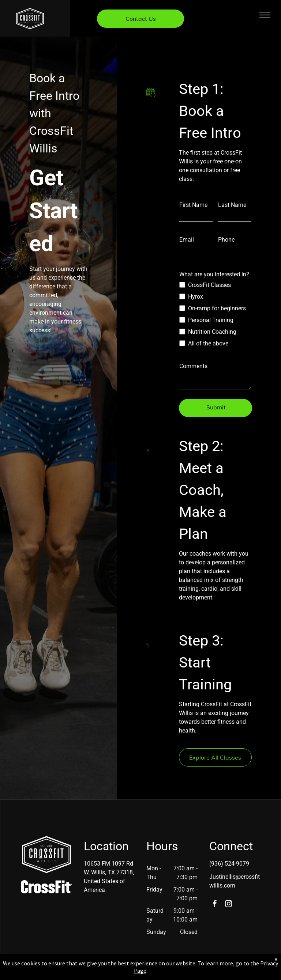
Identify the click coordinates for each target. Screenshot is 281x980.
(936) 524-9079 (229, 864)
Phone (226, 240)
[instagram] (228, 905)
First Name (193, 205)
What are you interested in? (214, 274)
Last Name (232, 205)
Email (187, 240)
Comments (193, 366)
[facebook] (215, 905)
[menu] (265, 15)
